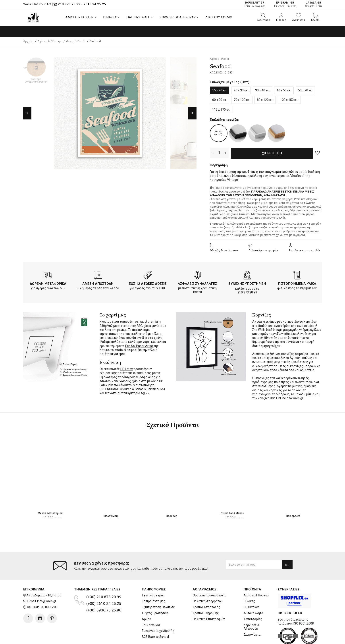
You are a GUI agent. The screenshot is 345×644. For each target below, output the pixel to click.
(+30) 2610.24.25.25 (104, 586)
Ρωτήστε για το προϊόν (305, 250)
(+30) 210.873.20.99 (104, 579)
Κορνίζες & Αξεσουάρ (252, 609)
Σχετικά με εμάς (153, 578)
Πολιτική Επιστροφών (209, 601)
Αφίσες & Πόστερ (256, 578)
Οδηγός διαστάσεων (224, 250)
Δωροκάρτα (252, 617)
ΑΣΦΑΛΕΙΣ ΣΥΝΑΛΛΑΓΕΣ (197, 283)
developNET (209, 638)
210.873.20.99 (69, 4)
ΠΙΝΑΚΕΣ (110, 17)
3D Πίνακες (252, 589)
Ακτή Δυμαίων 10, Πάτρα (44, 578)
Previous (27, 113)
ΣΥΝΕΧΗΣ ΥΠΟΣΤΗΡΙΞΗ (247, 283)
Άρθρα (146, 601)
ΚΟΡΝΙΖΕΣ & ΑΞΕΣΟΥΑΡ (178, 17)
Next (192, 113)
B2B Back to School (155, 619)
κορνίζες (310, 321)
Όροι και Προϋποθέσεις (210, 578)
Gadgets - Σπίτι (314, 4)
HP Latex (127, 368)
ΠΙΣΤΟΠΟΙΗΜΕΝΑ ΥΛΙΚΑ (297, 283)
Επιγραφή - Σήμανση (285, 4)
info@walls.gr (47, 584)
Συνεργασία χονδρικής (158, 613)
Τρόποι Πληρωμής (206, 595)
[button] (264, 17)
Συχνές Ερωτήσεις (155, 595)
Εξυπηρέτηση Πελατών (158, 589)
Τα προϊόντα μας (154, 584)
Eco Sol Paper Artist (139, 345)
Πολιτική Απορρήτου (208, 584)
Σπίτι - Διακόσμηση (255, 4)
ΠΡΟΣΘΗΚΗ (272, 153)
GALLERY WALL (138, 17)
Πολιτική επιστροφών (263, 250)
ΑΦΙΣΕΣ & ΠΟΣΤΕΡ (79, 17)
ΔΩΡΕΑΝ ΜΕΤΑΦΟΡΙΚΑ (48, 283)
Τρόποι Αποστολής (206, 589)
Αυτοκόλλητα (253, 595)
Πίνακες (249, 584)
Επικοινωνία (151, 607)
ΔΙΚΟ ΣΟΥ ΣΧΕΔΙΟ (219, 17)
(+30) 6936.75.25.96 (104, 592)
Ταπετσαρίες (253, 601)
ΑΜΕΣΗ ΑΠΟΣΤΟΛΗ (98, 283)
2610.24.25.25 (95, 4)
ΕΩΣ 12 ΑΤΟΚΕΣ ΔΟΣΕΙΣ (148, 283)
